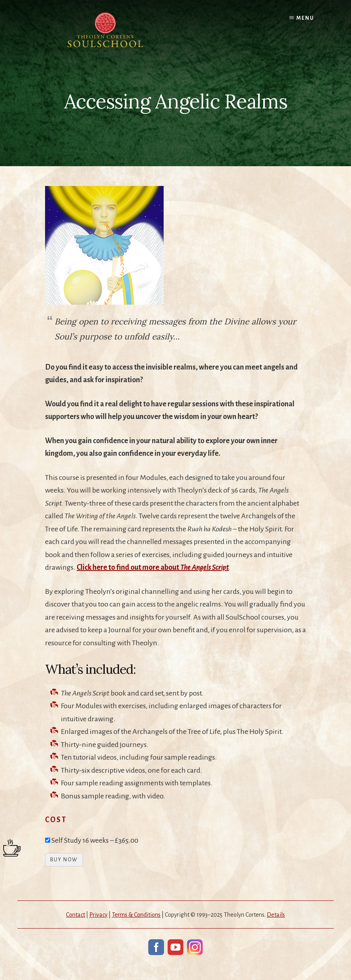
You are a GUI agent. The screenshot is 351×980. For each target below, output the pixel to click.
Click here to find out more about (153, 567)
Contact (75, 915)
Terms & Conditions (136, 915)
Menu (305, 18)
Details (276, 915)
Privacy (98, 915)
